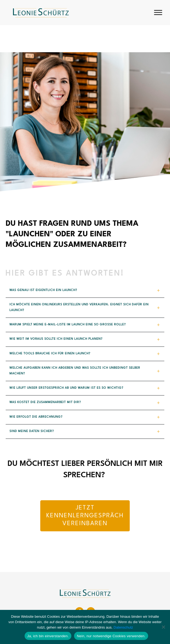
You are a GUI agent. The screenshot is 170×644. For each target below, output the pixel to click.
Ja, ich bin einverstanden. (48, 636)
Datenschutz (123, 627)
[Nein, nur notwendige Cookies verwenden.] (163, 627)
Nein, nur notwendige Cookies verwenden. (111, 636)
